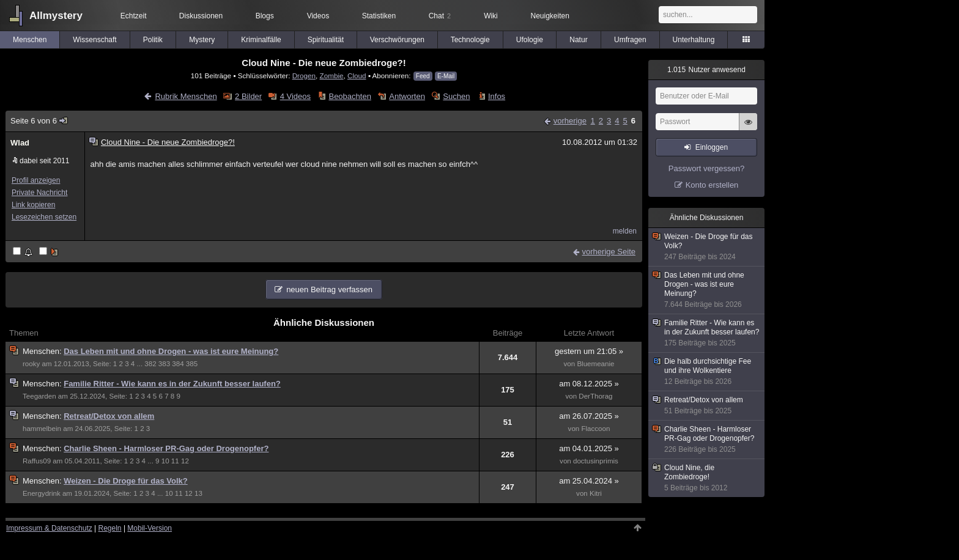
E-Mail (446, 76)
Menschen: (43, 351)
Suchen (456, 96)
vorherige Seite (609, 252)
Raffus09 (37, 461)
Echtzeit (134, 16)
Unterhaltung (694, 40)
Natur (578, 40)
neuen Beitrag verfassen (329, 289)
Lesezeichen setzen (44, 217)
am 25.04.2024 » (589, 481)
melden (625, 231)
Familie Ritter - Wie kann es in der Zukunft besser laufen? (172, 384)
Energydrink (42, 493)
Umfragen (630, 40)
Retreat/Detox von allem (109, 416)
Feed (423, 76)
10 (165, 461)
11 (175, 461)
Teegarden (39, 396)
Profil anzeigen (36, 180)
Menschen (30, 40)
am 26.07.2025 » (589, 416)
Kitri (596, 493)
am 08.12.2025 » (589, 384)
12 (185, 461)
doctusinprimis (596, 461)
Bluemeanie (595, 364)
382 (150, 364)
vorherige (570, 121)
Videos (318, 16)
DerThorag (595, 396)
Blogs (265, 16)
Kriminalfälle (261, 40)
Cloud (357, 76)
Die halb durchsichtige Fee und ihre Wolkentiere (707, 372)
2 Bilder (248, 96)
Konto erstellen (712, 185)
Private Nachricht (39, 193)
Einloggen (712, 147)
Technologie (470, 40)
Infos (497, 96)
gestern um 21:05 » (589, 351)
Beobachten (350, 96)
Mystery (202, 40)
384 (178, 364)
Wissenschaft (94, 40)
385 (192, 364)
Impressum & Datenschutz (49, 528)
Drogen (304, 76)
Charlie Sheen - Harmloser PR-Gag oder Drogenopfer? (166, 448)
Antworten (407, 96)
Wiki (491, 16)
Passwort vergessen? (706, 168)
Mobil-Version (150, 528)
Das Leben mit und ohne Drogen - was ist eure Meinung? (171, 351)
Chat (440, 16)
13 (198, 493)
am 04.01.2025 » (589, 448)
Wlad (20, 143)
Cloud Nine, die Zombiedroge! (707, 478)
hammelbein (42, 429)
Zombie (332, 76)
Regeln (110, 528)
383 (164, 364)
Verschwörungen (397, 40)
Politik (153, 40)
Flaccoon (595, 429)
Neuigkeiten (550, 16)
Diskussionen (201, 16)
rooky (31, 364)
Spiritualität (326, 40)
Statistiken (379, 16)
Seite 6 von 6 (39, 121)
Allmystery (56, 16)
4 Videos (295, 96)
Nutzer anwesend (706, 70)
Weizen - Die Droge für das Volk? (126, 481)
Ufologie (530, 40)
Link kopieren (33, 205)
